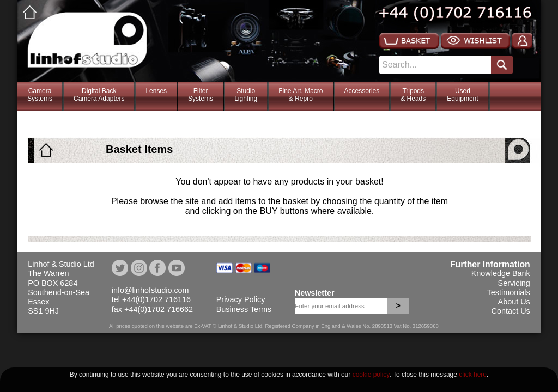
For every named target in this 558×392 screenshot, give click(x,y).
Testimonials (509, 292)
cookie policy (371, 375)
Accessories (362, 91)
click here (473, 375)
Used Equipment (462, 95)
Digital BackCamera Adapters (99, 95)
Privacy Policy (241, 299)
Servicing (514, 283)
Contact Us (511, 311)
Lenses (156, 91)
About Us (514, 302)
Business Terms (244, 309)
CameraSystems (40, 95)
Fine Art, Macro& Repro (301, 95)
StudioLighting (246, 95)
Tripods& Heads (413, 95)
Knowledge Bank (501, 273)
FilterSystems (201, 95)
